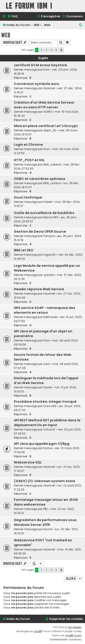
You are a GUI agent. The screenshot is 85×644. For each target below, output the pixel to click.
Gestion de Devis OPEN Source (40, 232)
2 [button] (41, 50)
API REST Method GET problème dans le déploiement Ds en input (47, 423)
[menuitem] (12, 17)
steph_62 (50, 130)
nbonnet (49, 88)
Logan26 (49, 255)
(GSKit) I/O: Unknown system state (45, 481)
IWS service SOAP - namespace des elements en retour (45, 310)
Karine (48, 448)
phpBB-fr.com (74, 635)
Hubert (48, 202)
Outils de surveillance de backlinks (44, 213)
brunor (48, 529)
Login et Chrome (28, 145)
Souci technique (28, 197)
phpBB (38, 631)
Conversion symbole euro (36, 84)
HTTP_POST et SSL (29, 160)
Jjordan (49, 275)
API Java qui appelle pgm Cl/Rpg (42, 444)
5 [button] (56, 50)
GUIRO (48, 112)
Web (6, 35)
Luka (46, 364)
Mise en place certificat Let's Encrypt (46, 126)
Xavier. (48, 387)
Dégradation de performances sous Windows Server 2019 (45, 522)
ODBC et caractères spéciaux (40, 179)
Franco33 (50, 406)
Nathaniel (50, 317)
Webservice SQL (28, 462)
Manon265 (51, 217)
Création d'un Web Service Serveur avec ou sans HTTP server (44, 105)
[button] (61, 50)
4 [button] (51, 50)
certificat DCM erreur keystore (40, 65)
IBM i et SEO (24, 250)
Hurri (46, 70)
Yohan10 (49, 429)
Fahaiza (49, 236)
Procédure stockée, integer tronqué (45, 402)
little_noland (52, 164)
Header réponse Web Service (39, 289)
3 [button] (46, 50)
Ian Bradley (75, 627)
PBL (46, 509)
